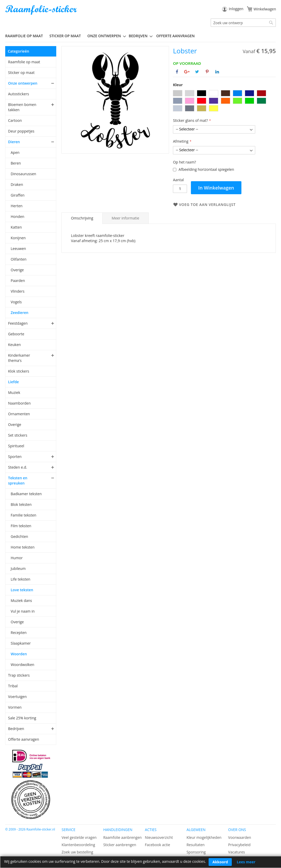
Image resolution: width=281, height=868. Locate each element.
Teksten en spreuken (18, 480)
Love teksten (22, 590)
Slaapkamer (21, 643)
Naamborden (19, 403)
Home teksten (23, 547)
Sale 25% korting (22, 718)
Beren (16, 163)
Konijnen (18, 238)
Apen (15, 152)
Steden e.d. (18, 467)
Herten (17, 206)
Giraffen (18, 195)
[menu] (141, 36)
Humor (17, 558)
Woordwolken (23, 665)
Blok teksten (21, 504)
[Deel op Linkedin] (217, 72)
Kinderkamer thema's (19, 358)
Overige (17, 270)
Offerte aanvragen (24, 739)
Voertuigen (17, 697)
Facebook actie (157, 845)
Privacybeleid (239, 845)
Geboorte (16, 334)
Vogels (16, 302)
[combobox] (243, 23)
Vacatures (236, 852)
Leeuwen (18, 249)
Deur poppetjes (21, 131)
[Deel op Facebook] (177, 72)
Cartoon (15, 120)
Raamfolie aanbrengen (122, 837)
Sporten (15, 457)
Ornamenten (19, 414)
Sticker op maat (21, 73)
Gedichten (19, 536)
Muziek (14, 392)
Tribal (13, 686)
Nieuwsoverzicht (159, 837)
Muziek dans (21, 600)
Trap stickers (19, 675)
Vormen (15, 707)
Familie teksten (23, 515)
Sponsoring (196, 852)
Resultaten (196, 845)
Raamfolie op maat (24, 62)
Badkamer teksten (26, 494)
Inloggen (236, 9)
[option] (178, 93)
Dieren (14, 142)
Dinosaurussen (23, 174)
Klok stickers (19, 371)
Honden (17, 216)
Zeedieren (20, 313)
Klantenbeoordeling (78, 845)
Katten (16, 227)
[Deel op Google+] (187, 72)
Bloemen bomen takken (22, 107)
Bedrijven (16, 729)
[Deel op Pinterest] (207, 72)
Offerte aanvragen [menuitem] (175, 36)
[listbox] (224, 101)
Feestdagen (18, 323)
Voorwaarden (240, 837)
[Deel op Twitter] (197, 72)
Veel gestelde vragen (79, 837)
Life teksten (20, 579)
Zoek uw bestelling (77, 852)
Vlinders (18, 291)
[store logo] (42, 10)
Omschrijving (82, 218)
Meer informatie (126, 218)
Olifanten (18, 259)
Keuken (14, 345)
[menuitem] (26, 36)
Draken (17, 184)
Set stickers (18, 435)
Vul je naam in (23, 611)
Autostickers (18, 94)
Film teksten (21, 526)
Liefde (13, 382)
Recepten (19, 633)
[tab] (82, 218)
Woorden (19, 654)
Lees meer (246, 862)
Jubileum (18, 568)
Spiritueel (16, 446)
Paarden (18, 281)
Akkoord (220, 862)
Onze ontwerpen (23, 83)
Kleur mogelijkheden (204, 837)
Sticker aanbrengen (120, 845)
